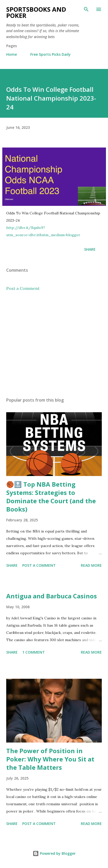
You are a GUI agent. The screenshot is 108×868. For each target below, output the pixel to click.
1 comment (34, 652)
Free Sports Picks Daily (51, 54)
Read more (91, 565)
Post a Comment (23, 288)
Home (12, 54)
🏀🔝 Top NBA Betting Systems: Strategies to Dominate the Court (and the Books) (51, 497)
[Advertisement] (54, 344)
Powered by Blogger (54, 853)
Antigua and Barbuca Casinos (52, 596)
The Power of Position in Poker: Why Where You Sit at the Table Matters (50, 759)
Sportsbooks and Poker (36, 12)
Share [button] (90, 249)
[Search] (86, 9)
